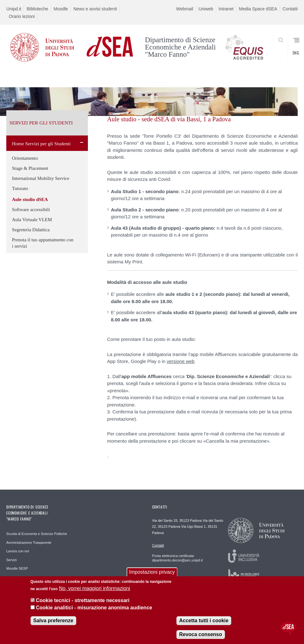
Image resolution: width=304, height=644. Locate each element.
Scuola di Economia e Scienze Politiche (37, 534)
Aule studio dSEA (30, 199)
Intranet (226, 9)
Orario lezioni (22, 16)
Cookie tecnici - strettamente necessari (83, 600)
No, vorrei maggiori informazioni (95, 588)
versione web (181, 361)
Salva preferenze (53, 621)
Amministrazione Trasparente (29, 543)
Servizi (11, 560)
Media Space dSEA (258, 9)
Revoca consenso (201, 634)
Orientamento (25, 158)
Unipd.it (14, 9)
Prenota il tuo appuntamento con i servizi (43, 243)
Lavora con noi (18, 551)
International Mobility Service (41, 178)
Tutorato (20, 188)
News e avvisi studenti (95, 9)
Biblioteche (37, 9)
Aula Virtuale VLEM (32, 220)
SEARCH (278, 55)
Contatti (290, 9)
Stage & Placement (30, 168)
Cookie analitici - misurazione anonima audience (94, 608)
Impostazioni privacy (152, 572)
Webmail (185, 9)
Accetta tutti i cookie (204, 621)
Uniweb (206, 9)
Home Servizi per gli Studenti (41, 144)
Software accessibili (31, 210)
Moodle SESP (17, 568)
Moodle (61, 9)
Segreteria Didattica (31, 230)
